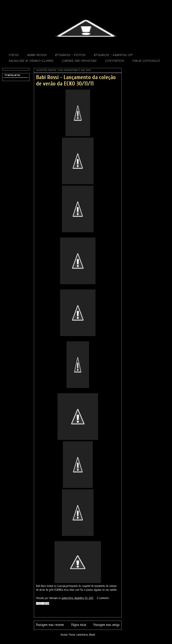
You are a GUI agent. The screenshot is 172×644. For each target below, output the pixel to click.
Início (14, 55)
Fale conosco (146, 61)
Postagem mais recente (50, 625)
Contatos (114, 61)
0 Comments (103, 598)
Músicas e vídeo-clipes (31, 61)
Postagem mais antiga (107, 625)
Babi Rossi (37, 55)
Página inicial (79, 625)
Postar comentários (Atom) (82, 635)
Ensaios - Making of (113, 55)
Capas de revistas (79, 61)
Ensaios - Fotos (70, 55)
